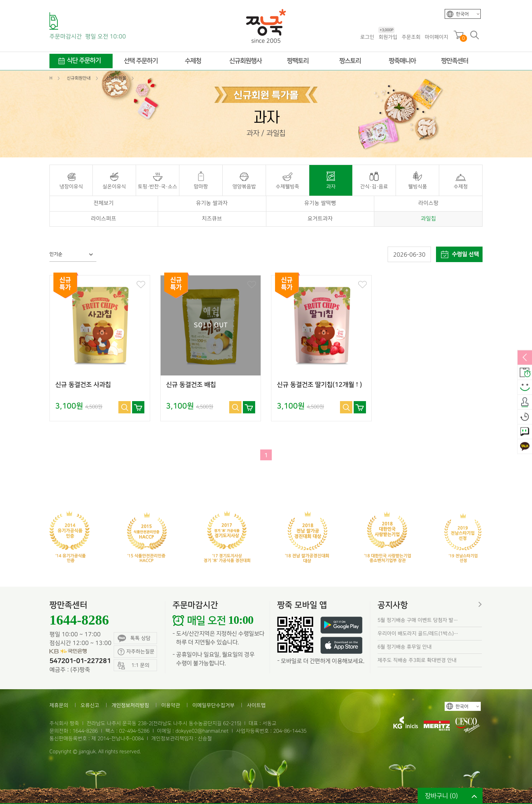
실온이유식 (114, 186)
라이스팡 (428, 203)
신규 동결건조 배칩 (191, 385)
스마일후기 (525, 387)
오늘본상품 (525, 417)
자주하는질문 (136, 652)
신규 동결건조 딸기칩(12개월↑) (319, 385)
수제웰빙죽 (287, 186)
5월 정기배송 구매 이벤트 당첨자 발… (418, 620)
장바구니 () (441, 796)
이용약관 (171, 705)
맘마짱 (201, 186)
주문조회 (411, 37)
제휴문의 (59, 705)
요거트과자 (320, 219)
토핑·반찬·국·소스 (158, 186)
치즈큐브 (212, 219)
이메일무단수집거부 (213, 705)
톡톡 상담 (134, 638)
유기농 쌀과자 (212, 203)
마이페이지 (437, 37)
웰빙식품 (418, 186)
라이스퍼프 (104, 219)
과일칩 (428, 219)
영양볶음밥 (244, 186)
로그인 (367, 37)
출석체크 (525, 402)
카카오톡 (525, 447)
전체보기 (104, 203)
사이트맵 (256, 705)
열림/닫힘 (525, 358)
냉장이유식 (71, 186)
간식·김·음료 (374, 186)
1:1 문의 (525, 432)
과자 (331, 186)
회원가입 (388, 37)
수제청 (461, 186)
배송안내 (525, 373)
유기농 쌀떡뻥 (320, 203)
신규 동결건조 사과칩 (83, 385)
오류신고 (90, 705)
